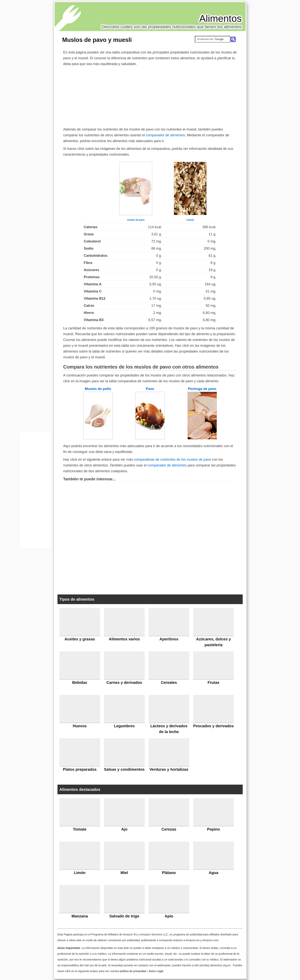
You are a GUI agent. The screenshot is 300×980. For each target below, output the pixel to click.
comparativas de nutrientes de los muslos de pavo (172, 459)
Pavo (150, 389)
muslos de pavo (136, 220)
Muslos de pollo (98, 389)
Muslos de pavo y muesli (97, 40)
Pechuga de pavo (202, 389)
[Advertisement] (150, 96)
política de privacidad (133, 971)
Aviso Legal (156, 971)
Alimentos (221, 19)
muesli (190, 220)
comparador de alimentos (165, 135)
